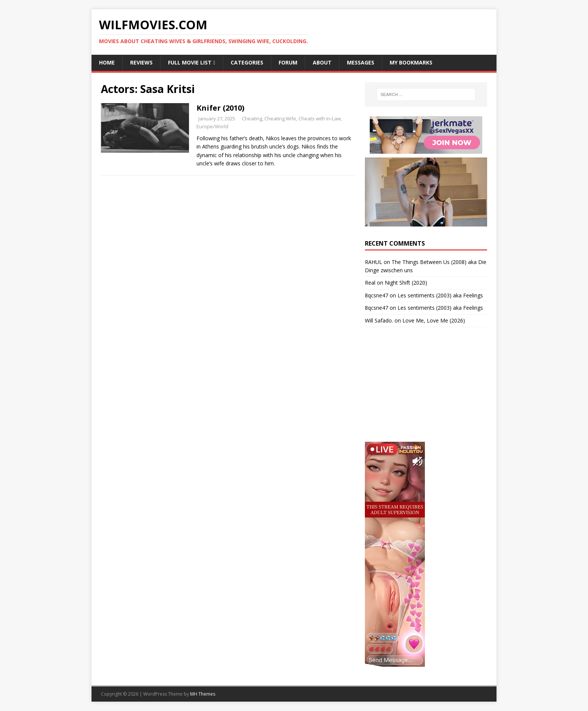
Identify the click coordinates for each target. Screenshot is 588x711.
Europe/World (212, 126)
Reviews (141, 62)
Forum (288, 62)
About (322, 62)
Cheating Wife (280, 118)
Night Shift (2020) (406, 283)
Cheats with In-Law (320, 118)
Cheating (252, 118)
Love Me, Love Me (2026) (434, 320)
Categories (247, 62)
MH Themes (203, 694)
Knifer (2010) (220, 108)
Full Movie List (190, 62)
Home (107, 62)
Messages (361, 62)
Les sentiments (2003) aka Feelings (440, 295)
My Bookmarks (411, 62)
